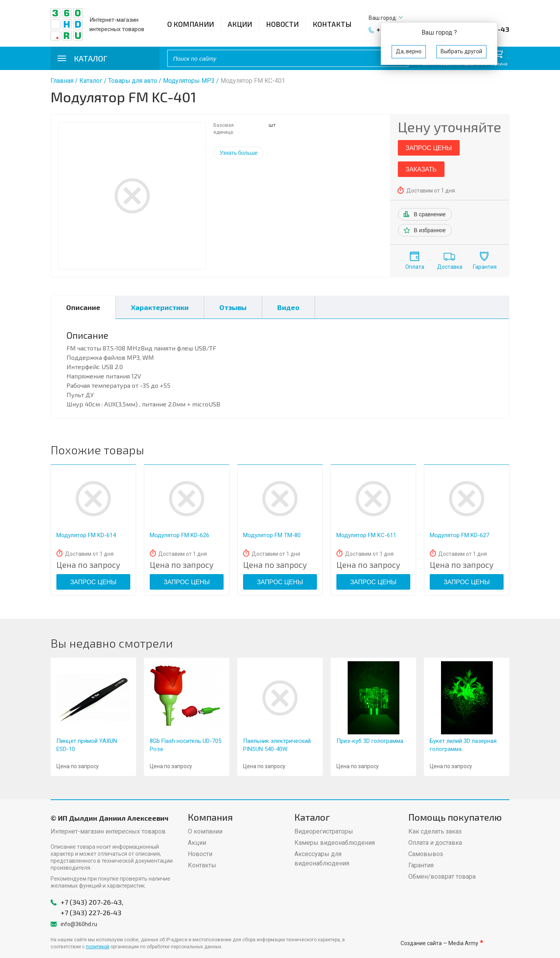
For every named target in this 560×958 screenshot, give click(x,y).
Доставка (450, 267)
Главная (62, 81)
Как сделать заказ (435, 831)
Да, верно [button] (409, 51)
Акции (240, 24)
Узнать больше (239, 153)
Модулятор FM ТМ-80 (272, 535)
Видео (288, 307)
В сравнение (430, 214)
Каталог (91, 81)
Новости (282, 24)
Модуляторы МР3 (189, 81)
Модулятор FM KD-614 (86, 535)
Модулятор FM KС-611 (366, 535)
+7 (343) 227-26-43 (91, 912)
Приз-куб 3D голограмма (370, 741)
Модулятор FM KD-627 (459, 535)
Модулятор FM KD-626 (179, 535)
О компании (191, 24)
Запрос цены (429, 148)
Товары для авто (133, 81)
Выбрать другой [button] (461, 51)
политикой (98, 947)
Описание (83, 307)
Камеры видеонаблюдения (335, 843)
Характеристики (160, 307)
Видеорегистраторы (324, 831)
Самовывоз (426, 854)
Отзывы (233, 307)
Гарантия (485, 267)
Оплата (415, 267)
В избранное (430, 230)
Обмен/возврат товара (442, 877)
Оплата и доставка (435, 843)
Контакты (332, 24)
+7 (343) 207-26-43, (92, 902)
